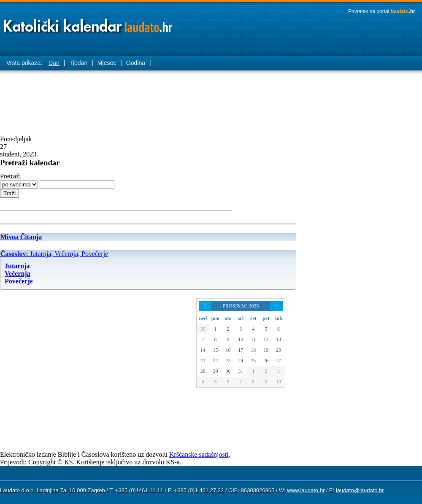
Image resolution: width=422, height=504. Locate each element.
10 (241, 340)
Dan (54, 63)
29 (215, 371)
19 (266, 350)
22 (215, 361)
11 (254, 340)
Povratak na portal (382, 11)
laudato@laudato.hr (360, 490)
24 (241, 361)
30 (203, 329)
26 (266, 361)
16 (228, 350)
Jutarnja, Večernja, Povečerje (54, 254)
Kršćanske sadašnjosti (199, 454)
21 (203, 361)
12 (266, 340)
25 (253, 361)
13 (279, 340)
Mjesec (107, 63)
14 (203, 350)
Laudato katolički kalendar (89, 23)
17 (241, 350)
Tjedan (78, 63)
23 (228, 361)
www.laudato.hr (306, 490)
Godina (136, 63)
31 (241, 371)
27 (279, 361)
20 (279, 350)
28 (203, 371)
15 (215, 350)
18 (253, 350)
